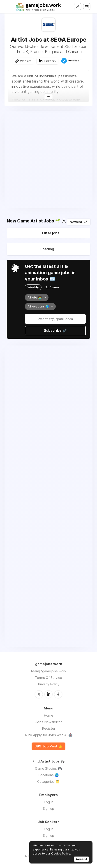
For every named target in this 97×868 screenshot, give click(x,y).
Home (48, 715)
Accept (81, 859)
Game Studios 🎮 (48, 768)
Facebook (58, 694)
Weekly (33, 287)
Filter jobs (51, 233)
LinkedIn (48, 694)
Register (49, 728)
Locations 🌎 (49, 775)
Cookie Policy (61, 853)
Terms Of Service (48, 678)
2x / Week (52, 287)
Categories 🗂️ (48, 781)
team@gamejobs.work (49, 671)
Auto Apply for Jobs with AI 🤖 (49, 735)
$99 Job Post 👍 (48, 746)
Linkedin (50, 61)
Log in (48, 802)
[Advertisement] (48, 159)
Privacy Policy (49, 684)
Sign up (48, 808)
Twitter (39, 694)
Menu (10, 7)
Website (26, 61)
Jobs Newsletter (49, 722)
